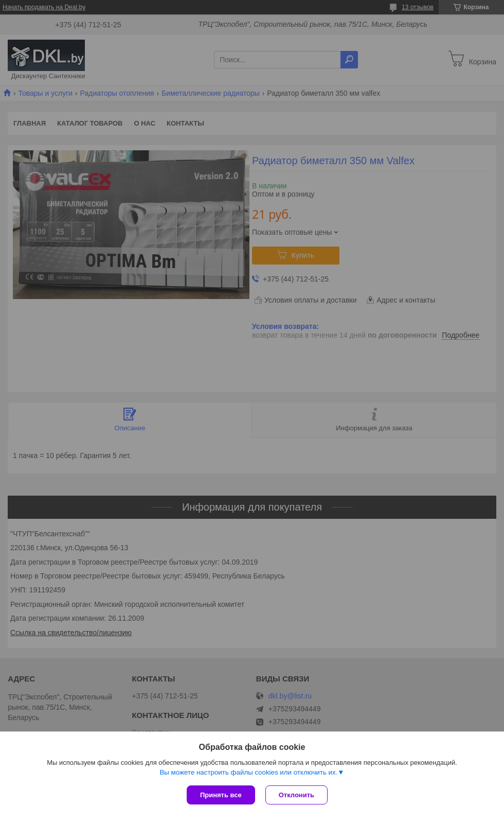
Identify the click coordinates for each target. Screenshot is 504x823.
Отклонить (296, 795)
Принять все (221, 795)
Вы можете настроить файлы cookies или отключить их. (248, 772)
